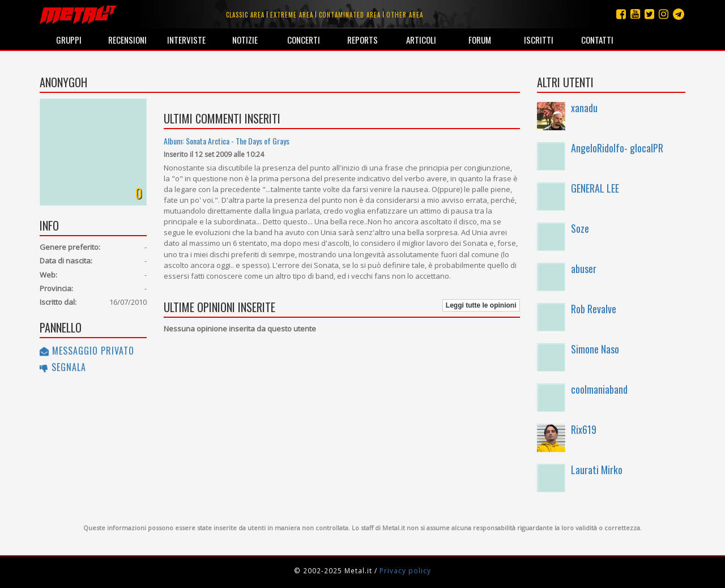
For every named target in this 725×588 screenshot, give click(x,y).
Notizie (245, 40)
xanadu (584, 108)
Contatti (597, 40)
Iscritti (539, 40)
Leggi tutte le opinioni (481, 305)
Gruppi (69, 40)
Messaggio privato (87, 351)
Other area (405, 15)
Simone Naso (595, 349)
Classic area (245, 15)
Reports (362, 40)
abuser (584, 269)
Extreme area (292, 15)
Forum (480, 40)
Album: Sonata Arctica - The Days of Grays (227, 141)
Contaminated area (350, 15)
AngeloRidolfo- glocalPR (617, 148)
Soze (580, 228)
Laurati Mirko (597, 470)
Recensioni (127, 40)
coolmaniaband (599, 389)
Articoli (421, 40)
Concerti (304, 40)
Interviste (186, 40)
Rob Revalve (594, 309)
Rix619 (584, 429)
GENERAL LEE (595, 188)
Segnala (63, 367)
